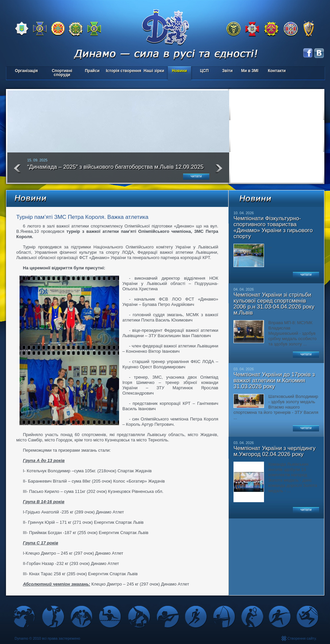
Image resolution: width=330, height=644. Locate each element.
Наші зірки (153, 71)
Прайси (92, 71)
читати (196, 176)
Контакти (277, 71)
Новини (179, 71)
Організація (26, 71)
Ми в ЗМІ (250, 71)
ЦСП (203, 71)
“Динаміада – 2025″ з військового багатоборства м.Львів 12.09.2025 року (115, 170)
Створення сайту (301, 638)
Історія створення (124, 71)
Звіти (227, 71)
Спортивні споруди (62, 73)
